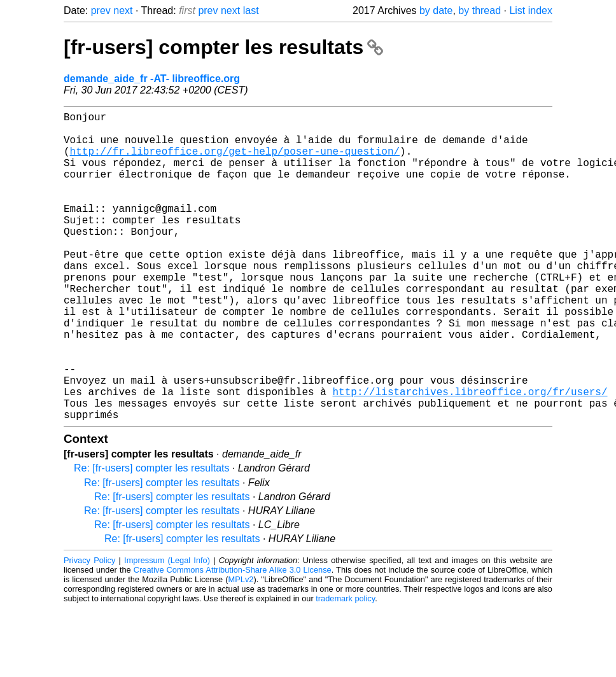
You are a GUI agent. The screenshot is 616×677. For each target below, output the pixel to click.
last (251, 10)
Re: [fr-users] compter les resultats (152, 537)
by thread (479, 10)
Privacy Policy (89, 629)
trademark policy (345, 667)
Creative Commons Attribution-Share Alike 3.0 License (233, 639)
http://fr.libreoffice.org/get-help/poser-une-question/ (235, 161)
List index (531, 10)
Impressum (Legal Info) (167, 629)
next (123, 10)
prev (101, 10)
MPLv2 (241, 648)
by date (436, 10)
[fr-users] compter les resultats (223, 47)
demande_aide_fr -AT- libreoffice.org (152, 79)
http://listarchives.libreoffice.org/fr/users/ (470, 455)
